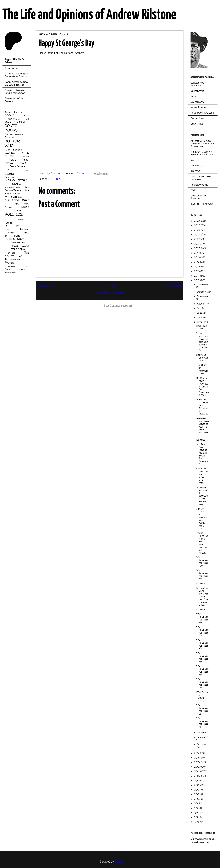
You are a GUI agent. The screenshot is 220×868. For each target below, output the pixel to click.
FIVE (193, 190)
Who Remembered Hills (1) (202, 723)
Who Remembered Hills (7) (202, 631)
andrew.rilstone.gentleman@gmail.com (203, 841)
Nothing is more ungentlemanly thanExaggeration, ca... (202, 596)
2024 (197, 230)
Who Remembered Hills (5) (202, 657)
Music (25, 207)
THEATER (10, 253)
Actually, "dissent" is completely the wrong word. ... (202, 496)
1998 (197, 808)
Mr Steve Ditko (17, 200)
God (8, 170)
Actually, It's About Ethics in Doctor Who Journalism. (203, 143)
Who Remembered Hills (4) (202, 670)
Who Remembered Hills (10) (202, 562)
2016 (197, 266)
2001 (197, 803)
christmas (10, 266)
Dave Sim (10, 153)
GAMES (25, 163)
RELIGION (12, 226)
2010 (197, 762)
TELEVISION (18, 249)
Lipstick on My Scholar (198, 197)
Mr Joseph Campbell (17, 192)
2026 (198, 221)
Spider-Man (197, 118)
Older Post (174, 286)
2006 (198, 780)
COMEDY (21, 122)
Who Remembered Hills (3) (202, 683)
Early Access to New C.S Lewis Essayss (16, 83)
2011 (197, 758)
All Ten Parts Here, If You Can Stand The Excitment (202, 454)
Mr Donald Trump (17, 189)
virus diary (10, 272)
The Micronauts (14, 259)
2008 (198, 771)
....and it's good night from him (202, 178)
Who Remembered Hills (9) (202, 575)
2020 (198, 248)
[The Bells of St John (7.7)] (202, 697)
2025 (198, 225)
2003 (198, 794)
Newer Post (47, 286)
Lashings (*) (197, 165)
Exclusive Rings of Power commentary (16, 92)
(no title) (196, 160)
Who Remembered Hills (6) (202, 644)
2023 (197, 234)
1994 (197, 817)
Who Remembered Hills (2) (202, 709)
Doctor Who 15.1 (199, 185)
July (200, 308)
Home (111, 286)
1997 (197, 813)
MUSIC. (17, 184)
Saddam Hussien (20, 243)
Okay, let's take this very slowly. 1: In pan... (202, 476)
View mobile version (110, 293)
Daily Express (13, 150)
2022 (197, 239)
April (200, 322)
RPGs (7, 230)
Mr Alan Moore (13, 187)
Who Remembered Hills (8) (202, 618)
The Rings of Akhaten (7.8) (202, 369)
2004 (198, 790)
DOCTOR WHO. (12, 143)
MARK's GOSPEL (17, 180)
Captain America (14, 134)
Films (12, 160)
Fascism (25, 157)
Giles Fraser (17, 166)
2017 (197, 262)
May (200, 317)
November (202, 284)
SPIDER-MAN (14, 239)
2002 (198, 799)
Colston (9, 137)
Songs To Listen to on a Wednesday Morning (202, 407)
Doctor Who (197, 91)
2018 (197, 257)
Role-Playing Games (202, 113)
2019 (197, 253)
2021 (197, 244)
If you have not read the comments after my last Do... (202, 342)
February (202, 737)
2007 (198, 776)
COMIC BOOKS (11, 128)
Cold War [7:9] (202, 327)
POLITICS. (55, 179)
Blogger (119, 862)
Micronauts (197, 102)
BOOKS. (10, 115)
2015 (197, 271)
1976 (197, 822)
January (202, 744)
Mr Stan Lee (13, 197)
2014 (197, 276)
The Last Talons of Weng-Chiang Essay (202, 153)
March (201, 732)
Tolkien (9, 263)
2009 (198, 767)
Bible (27, 116)
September (203, 296)
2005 (198, 785)
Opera (18, 211)
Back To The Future (202, 204)
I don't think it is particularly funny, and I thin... (202, 519)
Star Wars (20, 246)
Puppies (8, 223)
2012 (197, 753)
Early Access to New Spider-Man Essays (16, 75)
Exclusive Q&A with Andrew (15, 100)
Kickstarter (12, 177)
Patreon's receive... (15, 68)
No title (201, 440)
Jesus (194, 96)
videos (22, 269)
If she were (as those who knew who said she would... (202, 543)
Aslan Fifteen (13, 112)
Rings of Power (17, 234)
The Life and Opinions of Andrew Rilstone (89, 15)
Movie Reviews (199, 107)
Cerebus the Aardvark (197, 84)
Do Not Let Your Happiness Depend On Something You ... (203, 387)
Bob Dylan (14, 119)
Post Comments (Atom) (118, 306)
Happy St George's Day (202, 358)
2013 (197, 280)
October (202, 292)
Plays (21, 219)
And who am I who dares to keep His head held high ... (203, 427)
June (200, 313)
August (201, 304)
